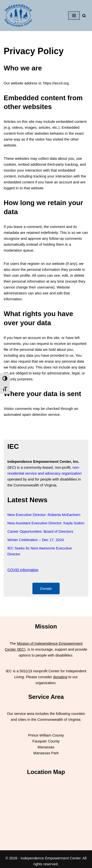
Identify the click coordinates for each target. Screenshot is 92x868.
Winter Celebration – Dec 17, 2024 (36, 540)
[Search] (84, 16)
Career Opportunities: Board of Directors (40, 531)
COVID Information (23, 570)
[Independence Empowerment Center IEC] (18, 16)
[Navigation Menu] (74, 16)
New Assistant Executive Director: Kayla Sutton (46, 523)
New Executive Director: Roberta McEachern (44, 515)
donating (60, 677)
